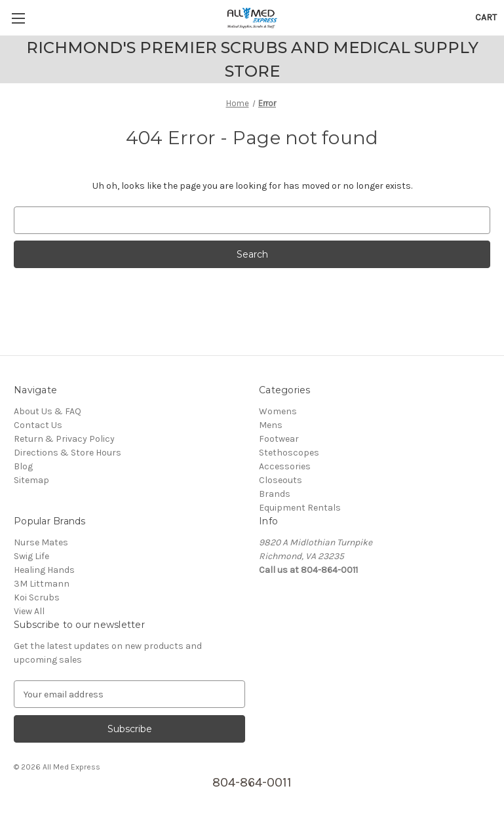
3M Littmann (42, 584)
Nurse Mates (41, 542)
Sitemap (31, 480)
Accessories (285, 466)
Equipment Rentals (300, 508)
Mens (271, 425)
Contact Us (38, 425)
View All (29, 611)
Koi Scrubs (37, 597)
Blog (23, 466)
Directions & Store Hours (68, 453)
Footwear (279, 439)
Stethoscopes (289, 453)
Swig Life (31, 556)
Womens (278, 411)
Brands (275, 494)
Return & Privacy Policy (64, 439)
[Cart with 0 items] (486, 17)
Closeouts (281, 480)
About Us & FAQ (48, 411)
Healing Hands (44, 570)
